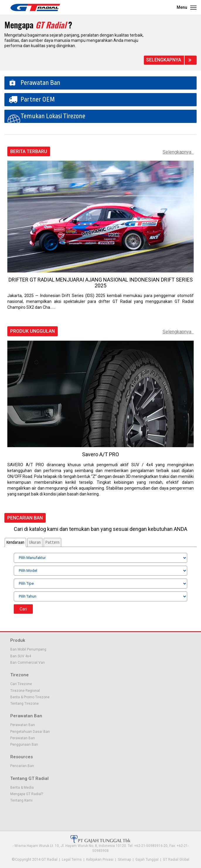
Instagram (44, 814)
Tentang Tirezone (24, 704)
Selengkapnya (164, 60)
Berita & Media (22, 788)
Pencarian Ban (25, 518)
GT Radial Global (176, 860)
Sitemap (124, 860)
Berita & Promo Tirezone (30, 697)
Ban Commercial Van (28, 663)
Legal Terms (72, 860)
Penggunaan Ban (24, 745)
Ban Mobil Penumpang (28, 649)
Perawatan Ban (40, 83)
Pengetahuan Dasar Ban (30, 732)
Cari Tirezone (21, 684)
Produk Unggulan (33, 331)
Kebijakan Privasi (100, 860)
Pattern (52, 542)
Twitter (24, 814)
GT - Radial (35, 7)
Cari (23, 609)
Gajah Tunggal (147, 860)
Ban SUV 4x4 (21, 656)
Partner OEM (38, 100)
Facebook (14, 814)
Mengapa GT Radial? (27, 794)
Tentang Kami (21, 800)
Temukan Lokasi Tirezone (53, 116)
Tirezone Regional (25, 691)
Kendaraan (15, 542)
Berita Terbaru (29, 152)
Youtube (34, 814)
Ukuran (35, 542)
